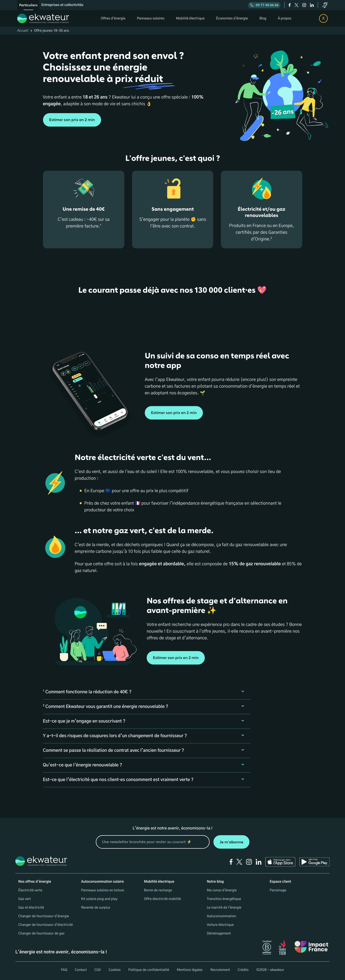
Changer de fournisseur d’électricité (45, 925)
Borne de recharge (158, 890)
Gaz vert (25, 899)
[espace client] (323, 18)
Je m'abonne (231, 842)
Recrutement (220, 970)
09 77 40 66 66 (264, 5)
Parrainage (278, 890)
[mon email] (153, 842)
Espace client (280, 882)
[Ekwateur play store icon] (315, 862)
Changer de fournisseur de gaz (41, 933)
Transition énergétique (224, 899)
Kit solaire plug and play (99, 899)
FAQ (64, 970)
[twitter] (297, 5)
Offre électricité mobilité (163, 899)
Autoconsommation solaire (103, 882)
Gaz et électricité (31, 908)
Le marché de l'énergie (224, 908)
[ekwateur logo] (43, 18)
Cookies (115, 970)
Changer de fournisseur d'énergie (44, 916)
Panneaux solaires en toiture (103, 890)
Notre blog (215, 882)
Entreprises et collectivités (62, 5)
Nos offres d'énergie (35, 882)
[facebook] (290, 5)
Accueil (23, 31)
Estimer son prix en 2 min (72, 120)
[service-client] (325, 5)
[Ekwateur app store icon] (280, 862)
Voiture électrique (220, 925)
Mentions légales (190, 970)
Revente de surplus (96, 908)
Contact (81, 970)
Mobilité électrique (159, 882)
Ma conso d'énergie (222, 890)
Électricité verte (30, 890)
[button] (147, 692)
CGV (98, 970)
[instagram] (304, 5)
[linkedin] (312, 5)
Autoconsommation (221, 916)
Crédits (243, 970)
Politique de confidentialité (149, 970)
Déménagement (219, 933)
